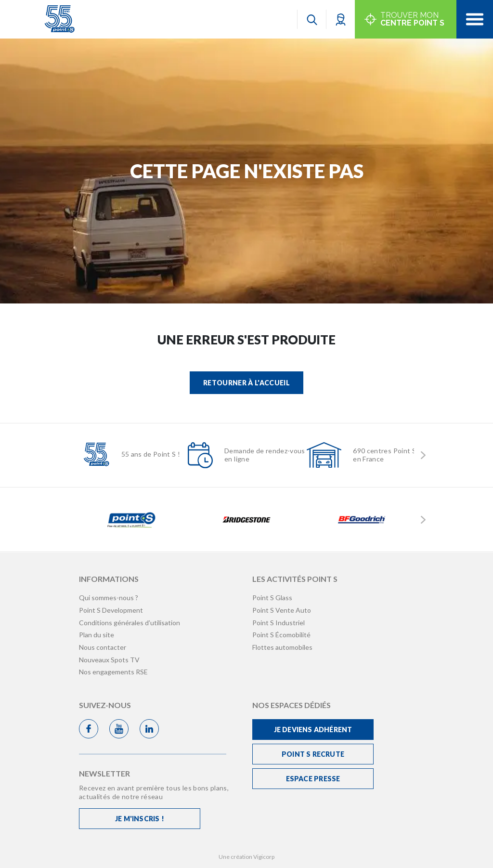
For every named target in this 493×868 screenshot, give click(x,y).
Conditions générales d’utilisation (130, 623)
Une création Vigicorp (246, 857)
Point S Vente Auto (282, 610)
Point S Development (111, 610)
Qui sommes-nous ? (109, 598)
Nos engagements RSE (113, 672)
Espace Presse (313, 779)
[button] (341, 19)
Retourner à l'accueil (246, 383)
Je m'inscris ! (140, 819)
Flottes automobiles (282, 647)
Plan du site (97, 635)
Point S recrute (313, 754)
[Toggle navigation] (475, 19)
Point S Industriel (279, 623)
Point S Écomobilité (281, 635)
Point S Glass (272, 598)
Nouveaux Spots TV (109, 660)
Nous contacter (103, 647)
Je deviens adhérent (313, 730)
